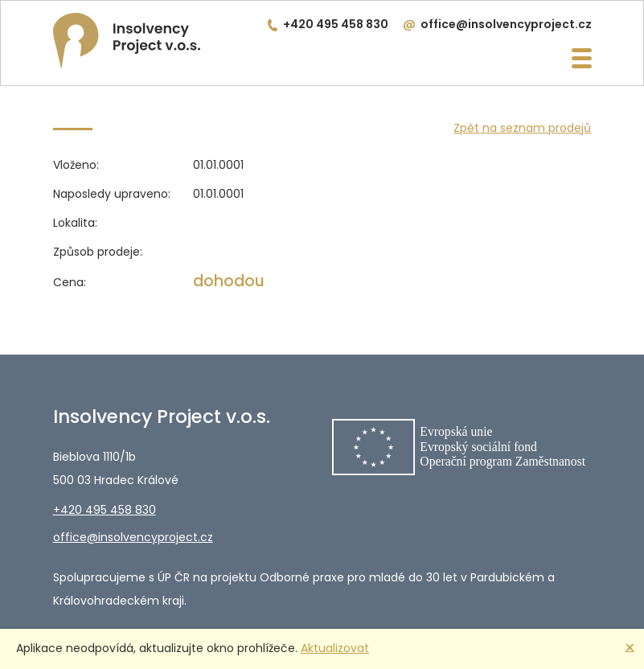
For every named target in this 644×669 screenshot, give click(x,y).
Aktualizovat (335, 648)
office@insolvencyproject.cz (506, 24)
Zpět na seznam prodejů (522, 128)
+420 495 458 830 (336, 24)
